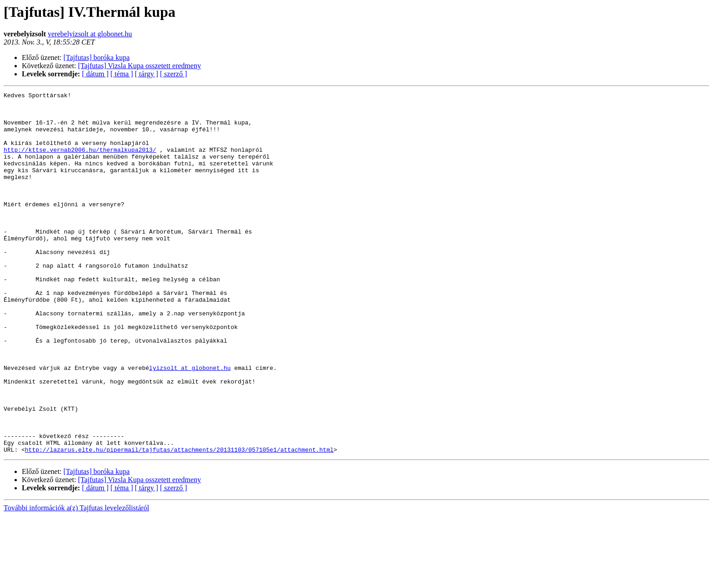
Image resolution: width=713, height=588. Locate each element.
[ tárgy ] (147, 74)
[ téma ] (122, 74)
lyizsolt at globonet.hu (190, 424)
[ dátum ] (95, 74)
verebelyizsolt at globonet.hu (90, 34)
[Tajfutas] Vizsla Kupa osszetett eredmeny (140, 66)
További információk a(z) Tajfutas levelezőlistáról (76, 580)
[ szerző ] (174, 74)
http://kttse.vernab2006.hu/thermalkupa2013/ (80, 162)
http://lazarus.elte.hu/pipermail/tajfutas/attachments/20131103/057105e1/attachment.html (179, 522)
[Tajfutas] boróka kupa (97, 57)
